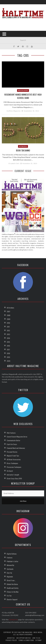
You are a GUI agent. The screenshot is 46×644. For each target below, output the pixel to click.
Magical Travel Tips (13, 456)
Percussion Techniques (14, 467)
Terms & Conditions (26, 640)
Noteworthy (23, 146)
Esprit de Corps (12, 444)
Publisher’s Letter (13, 561)
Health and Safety (13, 588)
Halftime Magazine (14, 111)
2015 (8, 342)
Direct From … (11, 580)
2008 (8, 315)
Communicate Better (13, 440)
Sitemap (39, 640)
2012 (8, 330)
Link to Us (36, 638)
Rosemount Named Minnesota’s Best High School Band (23, 96)
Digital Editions (12, 554)
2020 (8, 361)
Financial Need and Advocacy (16, 448)
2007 (8, 311)
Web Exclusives (23, 90)
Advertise (11, 638)
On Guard (10, 471)
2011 (8, 327)
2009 (8, 319)
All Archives (10, 308)
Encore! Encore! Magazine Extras (17, 437)
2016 (8, 346)
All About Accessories (14, 459)
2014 (8, 338)
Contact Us (13, 620)
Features (10, 557)
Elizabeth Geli (14, 163)
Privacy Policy (11, 640)
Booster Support (12, 599)
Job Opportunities (23, 638)
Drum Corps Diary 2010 (14, 478)
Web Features (11, 433)
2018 (8, 353)
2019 (8, 357)
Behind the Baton (12, 584)
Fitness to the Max (13, 592)
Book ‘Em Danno (23, 150)
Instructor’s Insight (13, 475)
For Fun (9, 596)
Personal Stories (12, 452)
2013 (8, 334)
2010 (8, 323)
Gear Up (9, 573)
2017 (8, 350)
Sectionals (10, 569)
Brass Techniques (12, 463)
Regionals (10, 577)
